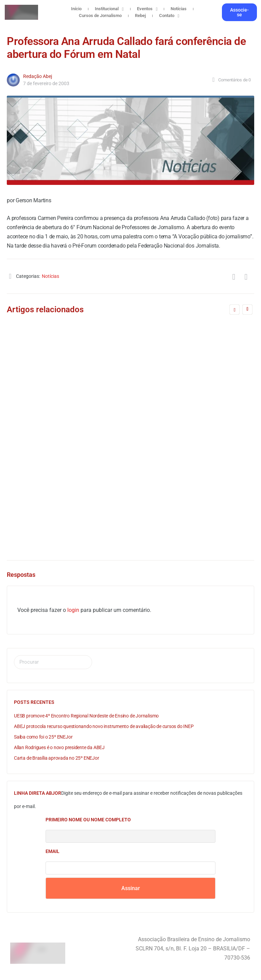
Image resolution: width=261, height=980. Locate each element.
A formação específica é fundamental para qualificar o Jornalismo (105, 467)
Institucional (109, 9)
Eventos (147, 9)
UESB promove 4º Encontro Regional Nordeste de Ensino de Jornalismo (86, 716)
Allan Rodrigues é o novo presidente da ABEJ (59, 747)
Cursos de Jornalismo (100, 15)
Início (76, 9)
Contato (169, 16)
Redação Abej (38, 76)
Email (53, 851)
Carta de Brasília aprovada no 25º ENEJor (57, 758)
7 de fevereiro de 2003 (46, 83)
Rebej (140, 15)
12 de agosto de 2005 (54, 519)
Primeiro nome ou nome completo (88, 820)
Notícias (179, 9)
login (73, 610)
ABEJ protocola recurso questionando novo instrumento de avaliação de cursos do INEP (104, 726)
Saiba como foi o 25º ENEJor (43, 737)
